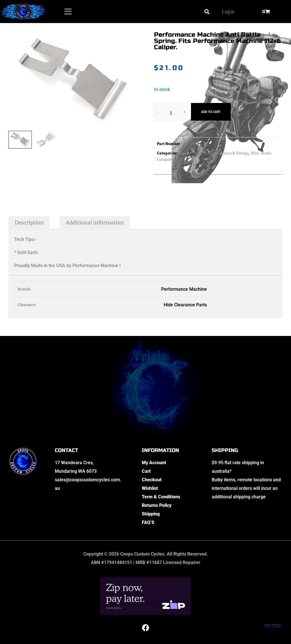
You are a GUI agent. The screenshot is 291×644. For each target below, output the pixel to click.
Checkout (152, 480)
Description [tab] (29, 223)
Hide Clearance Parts (185, 305)
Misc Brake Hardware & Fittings (221, 153)
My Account (154, 463)
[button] (207, 12)
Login (228, 12)
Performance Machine (184, 289)
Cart (146, 471)
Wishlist (150, 488)
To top (272, 622)
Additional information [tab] (95, 223)
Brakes (185, 153)
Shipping (151, 514)
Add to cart (211, 112)
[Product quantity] (171, 113)
